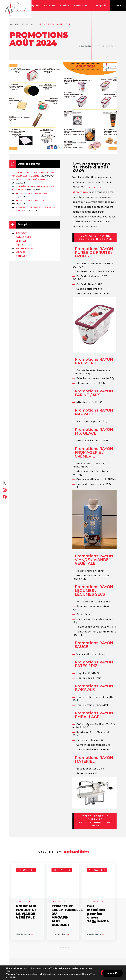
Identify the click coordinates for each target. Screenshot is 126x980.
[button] (57, 947)
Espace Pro (113, 973)
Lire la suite (24, 934)
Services (50, 6)
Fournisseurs (82, 6)
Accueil (14, 24)
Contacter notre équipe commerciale (95, 237)
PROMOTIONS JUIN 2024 (30, 200)
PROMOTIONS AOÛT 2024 (31, 180)
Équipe (65, 6)
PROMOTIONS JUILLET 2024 (32, 193)
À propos (22, 233)
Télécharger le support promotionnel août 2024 (95, 821)
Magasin (101, 6)
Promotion (28, 24)
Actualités (26, 870)
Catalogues (32, 6)
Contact (118, 6)
